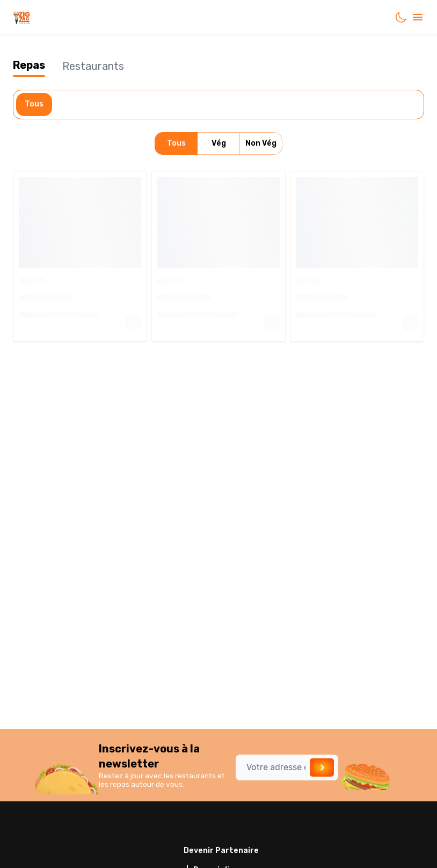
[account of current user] (418, 17)
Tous (34, 105)
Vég (218, 144)
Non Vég (261, 144)
